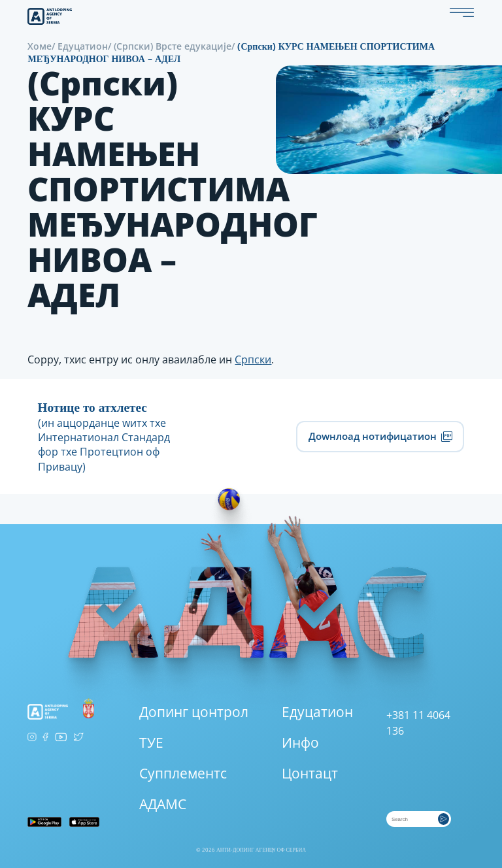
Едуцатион (83, 46)
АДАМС (163, 804)
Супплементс (183, 773)
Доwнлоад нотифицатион (380, 436)
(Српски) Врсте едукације (173, 46)
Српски (253, 359)
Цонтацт (310, 773)
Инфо (300, 743)
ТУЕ (151, 743)
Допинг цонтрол (194, 712)
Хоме (40, 46)
